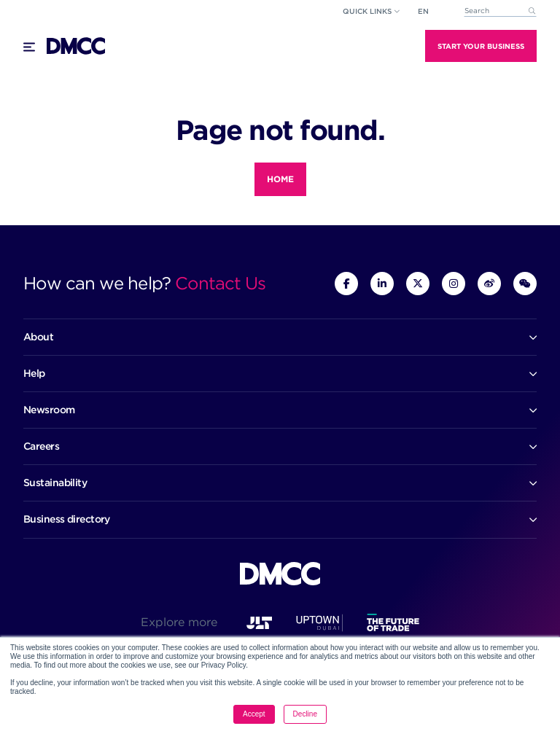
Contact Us (220, 283)
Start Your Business (481, 46)
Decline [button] (305, 714)
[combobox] (500, 11)
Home (280, 179)
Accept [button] (254, 714)
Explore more (179, 622)
